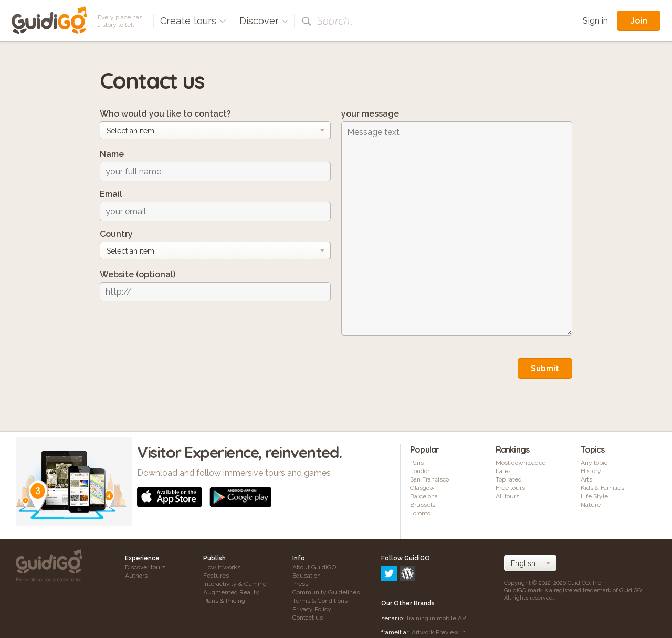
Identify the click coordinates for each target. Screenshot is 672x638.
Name (112, 154)
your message (370, 114)
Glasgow (422, 488)
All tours (507, 496)
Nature (591, 505)
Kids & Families (602, 488)
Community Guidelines (326, 592)
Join (639, 20)
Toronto (420, 513)
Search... (335, 21)
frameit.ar (395, 587)
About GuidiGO (314, 567)
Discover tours (145, 567)
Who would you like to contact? (165, 114)
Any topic (594, 463)
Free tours (510, 488)
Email (111, 194)
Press (300, 584)
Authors (136, 576)
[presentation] (180, 330)
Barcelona (424, 496)
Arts (586, 479)
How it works (222, 567)
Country (116, 234)
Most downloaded (521, 463)
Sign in (595, 21)
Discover (264, 21)
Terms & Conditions (320, 601)
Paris (417, 463)
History (591, 471)
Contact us (308, 618)
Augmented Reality (231, 592)
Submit (545, 368)
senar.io (392, 573)
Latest (505, 471)
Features (216, 576)
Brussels (423, 505)
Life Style (594, 496)
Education (307, 576)
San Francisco (429, 479)
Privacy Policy (312, 609)
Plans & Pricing (224, 601)
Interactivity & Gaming (235, 584)
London (421, 471)
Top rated (509, 479)
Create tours (193, 21)
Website (138, 274)
